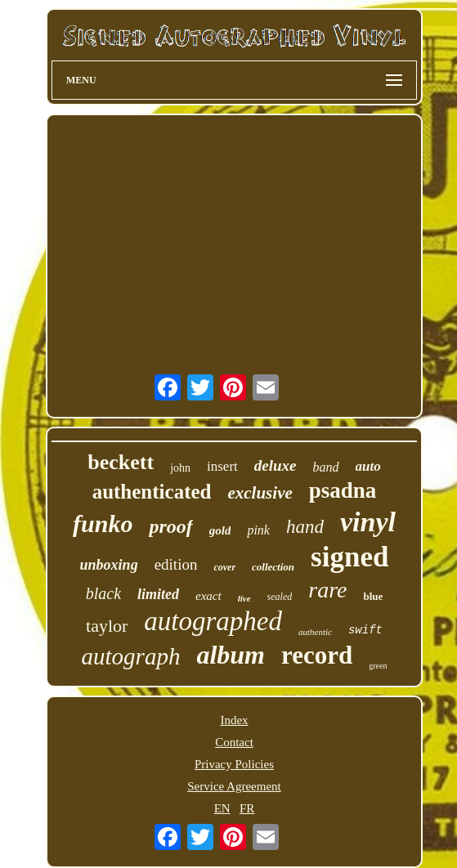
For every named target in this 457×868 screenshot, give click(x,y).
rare (327, 590)
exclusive (260, 493)
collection (273, 567)
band (326, 467)
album (231, 655)
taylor (107, 626)
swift (365, 630)
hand (305, 527)
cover (224, 567)
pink (258, 530)
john (180, 468)
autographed (213, 621)
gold (220, 530)
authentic (315, 632)
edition (176, 564)
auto (368, 466)
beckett (121, 462)
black (103, 593)
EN (222, 808)
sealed (280, 597)
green (378, 666)
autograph (131, 656)
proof (170, 526)
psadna (343, 490)
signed (349, 557)
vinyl (368, 522)
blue (373, 596)
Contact (234, 742)
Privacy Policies (234, 764)
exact (208, 596)
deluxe (276, 465)
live (244, 598)
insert (222, 466)
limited (158, 594)
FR (247, 808)
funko (103, 523)
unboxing (109, 565)
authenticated (152, 492)
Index (234, 720)
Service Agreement (234, 786)
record (317, 655)
